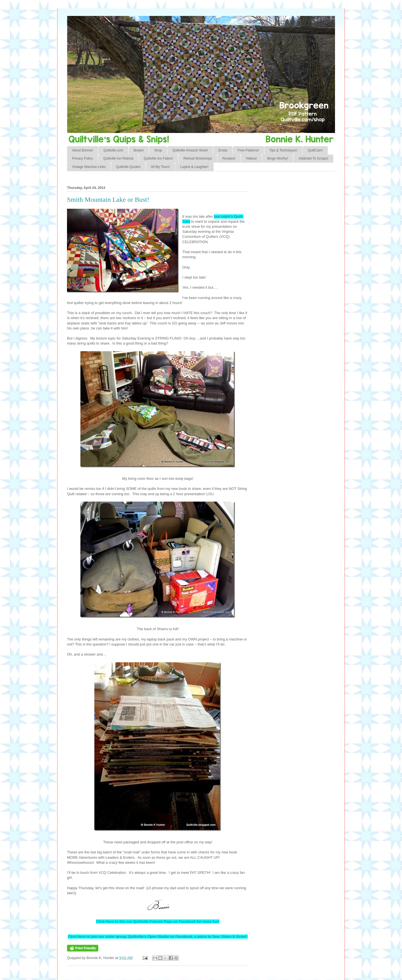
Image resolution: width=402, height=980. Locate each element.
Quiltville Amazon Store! (190, 150)
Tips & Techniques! (283, 150)
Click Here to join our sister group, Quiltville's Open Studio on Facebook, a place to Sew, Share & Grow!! (158, 937)
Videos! (251, 158)
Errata (223, 150)
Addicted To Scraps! (313, 158)
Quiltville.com (113, 150)
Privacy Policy (82, 158)
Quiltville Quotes (128, 167)
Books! (139, 150)
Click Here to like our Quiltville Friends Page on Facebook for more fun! (158, 921)
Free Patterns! (248, 150)
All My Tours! (160, 167)
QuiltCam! (315, 150)
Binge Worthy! (278, 158)
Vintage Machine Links (89, 167)
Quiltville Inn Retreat (118, 158)
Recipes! (229, 158)
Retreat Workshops (198, 158)
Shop (158, 150)
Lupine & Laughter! (194, 167)
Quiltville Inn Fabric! (158, 158)
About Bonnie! (82, 150)
